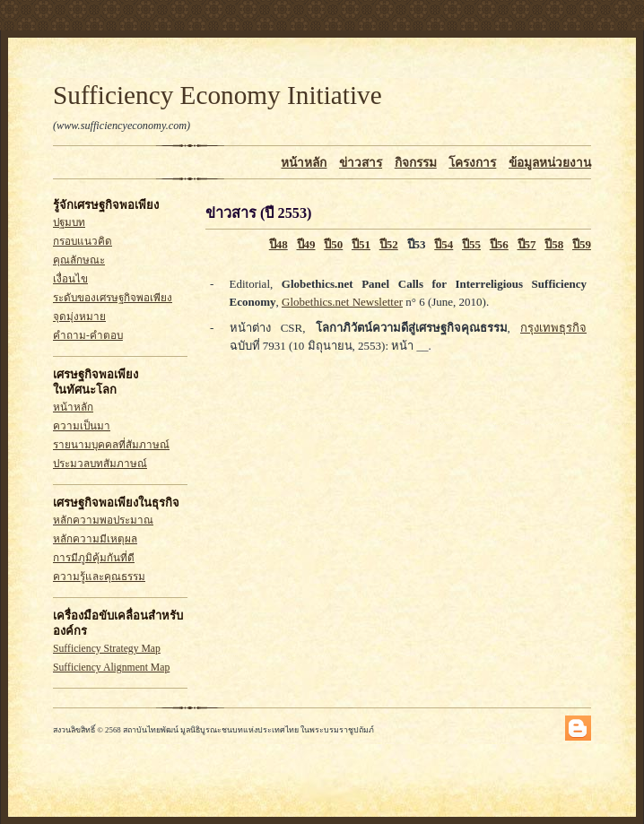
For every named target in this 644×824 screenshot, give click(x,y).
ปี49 (306, 244)
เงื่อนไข (70, 279)
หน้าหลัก (304, 163)
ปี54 (444, 244)
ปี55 (471, 244)
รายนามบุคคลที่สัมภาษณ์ (111, 445)
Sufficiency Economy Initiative (218, 95)
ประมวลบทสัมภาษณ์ (100, 464)
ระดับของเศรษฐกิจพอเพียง (113, 298)
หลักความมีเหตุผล (95, 539)
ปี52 (389, 244)
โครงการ (472, 163)
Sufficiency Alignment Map (111, 668)
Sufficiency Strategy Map (107, 649)
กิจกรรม (416, 163)
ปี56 (499, 244)
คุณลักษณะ (79, 260)
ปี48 (278, 244)
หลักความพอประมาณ (103, 520)
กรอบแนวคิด (83, 242)
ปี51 (361, 244)
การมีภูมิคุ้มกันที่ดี (94, 558)
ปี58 (554, 244)
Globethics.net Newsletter (342, 302)
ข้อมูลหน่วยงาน (550, 163)
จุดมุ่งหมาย (79, 317)
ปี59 (582, 244)
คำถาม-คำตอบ (88, 336)
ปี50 (333, 244)
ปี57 (527, 244)
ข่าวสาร (361, 163)
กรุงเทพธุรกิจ (553, 328)
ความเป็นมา (82, 426)
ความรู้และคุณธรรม (99, 577)
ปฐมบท (69, 223)
